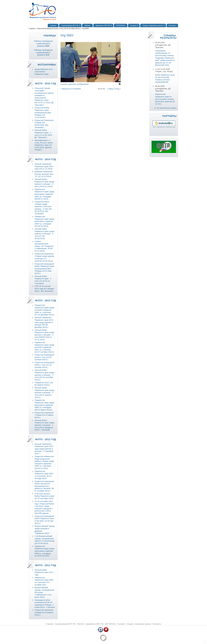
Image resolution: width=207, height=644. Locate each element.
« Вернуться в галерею (71, 89)
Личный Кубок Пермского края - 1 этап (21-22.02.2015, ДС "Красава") (43, 134)
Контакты (172, 25)
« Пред (110, 89)
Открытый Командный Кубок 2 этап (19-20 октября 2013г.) (59, 28)
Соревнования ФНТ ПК (70, 25)
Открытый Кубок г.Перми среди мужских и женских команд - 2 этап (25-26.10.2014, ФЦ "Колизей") (43, 208)
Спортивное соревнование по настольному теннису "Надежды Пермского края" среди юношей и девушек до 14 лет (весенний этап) (165, 58)
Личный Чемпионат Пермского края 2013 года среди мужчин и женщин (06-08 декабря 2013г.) (44, 322)
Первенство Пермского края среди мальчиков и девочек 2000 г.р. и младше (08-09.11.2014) (44, 194)
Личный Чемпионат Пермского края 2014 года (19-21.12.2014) (44, 166)
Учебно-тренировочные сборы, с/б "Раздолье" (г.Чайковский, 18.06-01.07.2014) (44, 246)
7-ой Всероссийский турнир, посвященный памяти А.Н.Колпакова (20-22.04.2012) (44, 540)
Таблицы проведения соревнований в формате (43, 43)
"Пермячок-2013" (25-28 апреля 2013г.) (44, 384)
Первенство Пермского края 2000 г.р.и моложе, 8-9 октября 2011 (44, 581)
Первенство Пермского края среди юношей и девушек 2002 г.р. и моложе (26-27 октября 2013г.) (44, 347)
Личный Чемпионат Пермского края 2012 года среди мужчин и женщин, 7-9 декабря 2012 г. (44, 449)
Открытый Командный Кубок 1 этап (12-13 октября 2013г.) (44, 365)
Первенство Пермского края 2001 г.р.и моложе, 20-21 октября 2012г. (44, 475)
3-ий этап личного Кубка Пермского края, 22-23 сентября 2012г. (45, 496)
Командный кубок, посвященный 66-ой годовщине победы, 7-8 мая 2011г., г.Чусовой (45, 604)
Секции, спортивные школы (153, 25)
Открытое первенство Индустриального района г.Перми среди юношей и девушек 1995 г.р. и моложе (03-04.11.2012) (44, 462)
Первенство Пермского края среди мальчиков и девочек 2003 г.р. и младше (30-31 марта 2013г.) (44, 405)
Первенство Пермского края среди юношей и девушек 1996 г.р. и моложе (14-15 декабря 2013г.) (44, 310)
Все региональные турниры (167, 108)
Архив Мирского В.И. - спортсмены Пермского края (44, 72)
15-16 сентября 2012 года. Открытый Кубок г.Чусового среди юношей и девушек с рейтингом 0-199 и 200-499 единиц (44, 507)
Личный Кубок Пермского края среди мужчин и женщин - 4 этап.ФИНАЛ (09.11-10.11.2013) (44, 335)
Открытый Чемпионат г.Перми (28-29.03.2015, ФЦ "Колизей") (44, 124)
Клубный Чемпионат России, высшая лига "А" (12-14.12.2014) (44, 174)
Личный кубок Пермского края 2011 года (44, 572)
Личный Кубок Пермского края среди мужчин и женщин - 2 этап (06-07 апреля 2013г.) (44, 393)
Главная (53, 25)
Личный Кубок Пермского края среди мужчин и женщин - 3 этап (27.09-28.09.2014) (44, 234)
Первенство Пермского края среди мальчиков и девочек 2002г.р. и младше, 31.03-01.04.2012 (44, 551)
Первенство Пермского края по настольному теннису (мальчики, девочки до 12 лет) (165, 99)
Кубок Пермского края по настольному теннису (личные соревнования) (165, 79)
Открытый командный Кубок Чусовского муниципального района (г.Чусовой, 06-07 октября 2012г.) (44, 486)
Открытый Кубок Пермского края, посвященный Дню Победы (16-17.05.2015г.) (43, 112)
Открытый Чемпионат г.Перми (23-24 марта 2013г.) (44, 415)
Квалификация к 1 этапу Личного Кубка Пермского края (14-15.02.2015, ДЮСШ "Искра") (44, 145)
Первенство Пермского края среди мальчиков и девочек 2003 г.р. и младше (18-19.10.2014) (44, 221)
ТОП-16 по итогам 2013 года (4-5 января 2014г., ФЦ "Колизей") (44, 289)
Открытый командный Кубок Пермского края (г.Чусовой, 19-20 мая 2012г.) (44, 520)
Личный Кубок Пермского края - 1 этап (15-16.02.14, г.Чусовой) (43, 280)
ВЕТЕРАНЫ (121, 25)
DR (205, 643)
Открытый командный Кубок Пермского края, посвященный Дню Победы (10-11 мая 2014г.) (44, 269)
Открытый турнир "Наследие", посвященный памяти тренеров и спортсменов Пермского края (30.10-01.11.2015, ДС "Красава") (44, 96)
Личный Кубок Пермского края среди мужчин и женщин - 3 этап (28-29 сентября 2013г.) (44, 375)
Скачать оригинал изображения (75, 84)
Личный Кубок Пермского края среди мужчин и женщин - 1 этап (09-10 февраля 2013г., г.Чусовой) (44, 425)
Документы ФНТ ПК (103, 25)
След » (118, 89)
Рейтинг (87, 25)
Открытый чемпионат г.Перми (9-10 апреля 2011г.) (44, 612)
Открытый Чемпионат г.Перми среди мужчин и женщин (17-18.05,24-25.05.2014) (44, 257)
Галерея (133, 25)
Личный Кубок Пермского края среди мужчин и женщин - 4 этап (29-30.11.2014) (44, 183)
